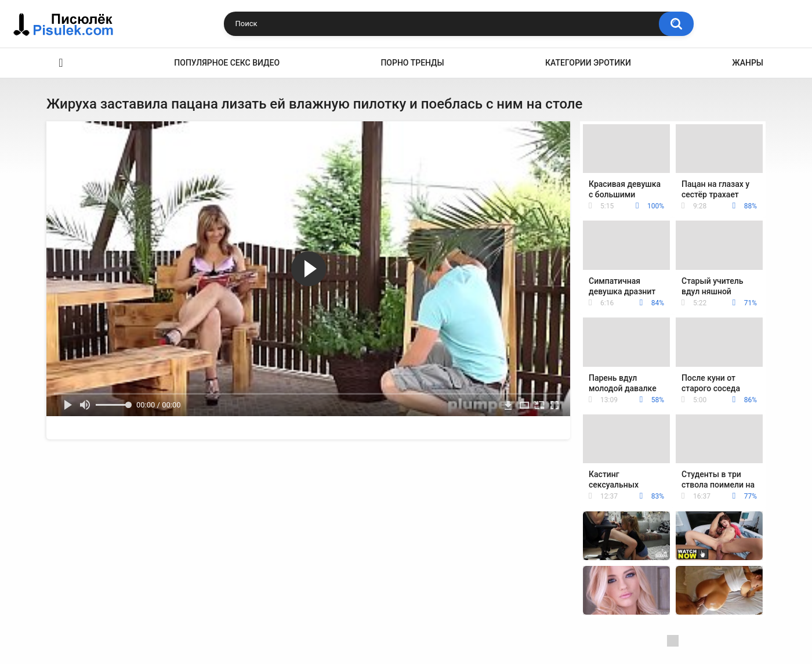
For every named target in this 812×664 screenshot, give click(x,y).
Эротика (61, 63)
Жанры (748, 63)
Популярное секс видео (227, 63)
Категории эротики (588, 63)
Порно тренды (412, 63)
